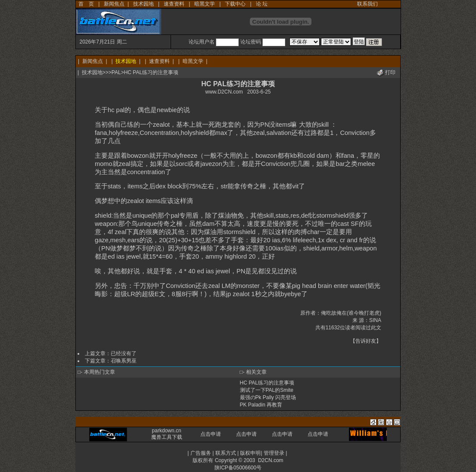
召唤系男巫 (124, 361)
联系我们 (367, 4)
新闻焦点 (114, 4)
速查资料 (174, 4)
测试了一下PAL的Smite (267, 390)
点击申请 (211, 434)
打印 (390, 72)
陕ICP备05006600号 (238, 468)
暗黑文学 (205, 4)
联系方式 (226, 453)
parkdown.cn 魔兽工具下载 (167, 434)
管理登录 (274, 453)
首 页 (86, 4)
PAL (116, 72)
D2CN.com (271, 460)
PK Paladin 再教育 (261, 405)
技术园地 (143, 4)
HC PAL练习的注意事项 (267, 383)
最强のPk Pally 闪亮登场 (268, 397)
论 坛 (262, 4)
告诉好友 (366, 341)
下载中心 (235, 4)
